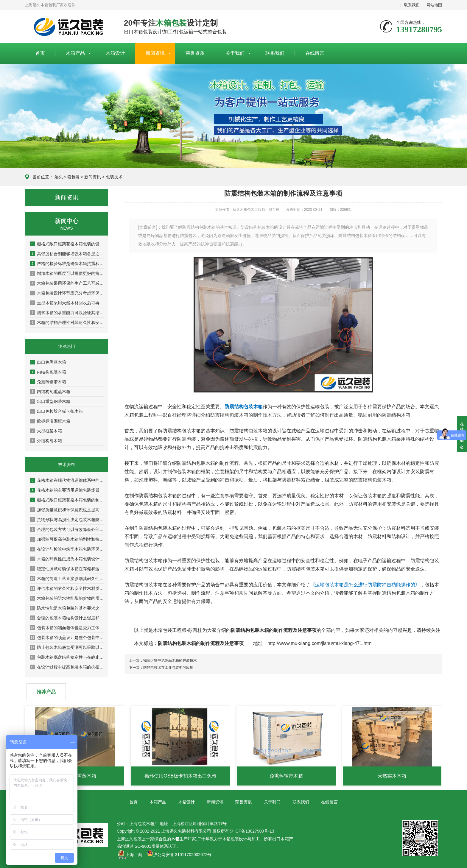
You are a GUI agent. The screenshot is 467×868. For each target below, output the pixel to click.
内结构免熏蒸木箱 (50, 392)
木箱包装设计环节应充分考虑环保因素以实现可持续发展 (67, 293)
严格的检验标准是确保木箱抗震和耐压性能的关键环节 (67, 264)
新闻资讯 (155, 53)
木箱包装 (231, 839)
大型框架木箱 (46, 431)
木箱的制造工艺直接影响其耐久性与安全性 (67, 579)
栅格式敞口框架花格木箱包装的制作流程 (67, 500)
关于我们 (235, 53)
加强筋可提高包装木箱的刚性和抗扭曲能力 (67, 539)
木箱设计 (115, 53)
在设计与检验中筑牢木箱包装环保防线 (67, 549)
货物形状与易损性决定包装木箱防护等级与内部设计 (67, 520)
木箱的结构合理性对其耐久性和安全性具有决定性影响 (67, 322)
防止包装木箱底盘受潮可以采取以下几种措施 (67, 647)
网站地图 (434, 5)
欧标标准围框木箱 (50, 421)
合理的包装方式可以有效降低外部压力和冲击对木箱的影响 (67, 529)
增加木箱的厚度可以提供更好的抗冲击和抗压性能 (67, 273)
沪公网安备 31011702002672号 (179, 855)
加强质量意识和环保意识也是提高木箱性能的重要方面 (67, 510)
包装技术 (114, 177)
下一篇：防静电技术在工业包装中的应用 (161, 668)
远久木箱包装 (67, 177)
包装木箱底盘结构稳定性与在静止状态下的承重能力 (67, 657)
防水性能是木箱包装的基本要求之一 (67, 608)
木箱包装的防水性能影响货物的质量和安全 (67, 598)
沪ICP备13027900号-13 (252, 831)
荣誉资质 (195, 53)
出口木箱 (281, 839)
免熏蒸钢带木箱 (48, 382)
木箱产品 (75, 53)
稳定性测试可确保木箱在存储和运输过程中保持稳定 (67, 569)
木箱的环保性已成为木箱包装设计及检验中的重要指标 (67, 559)
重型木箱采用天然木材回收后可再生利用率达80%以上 (67, 303)
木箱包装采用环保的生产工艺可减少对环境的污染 (67, 283)
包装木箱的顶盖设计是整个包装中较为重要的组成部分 (67, 638)
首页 (40, 53)
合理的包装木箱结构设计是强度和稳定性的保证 (67, 618)
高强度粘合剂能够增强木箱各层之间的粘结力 (67, 254)
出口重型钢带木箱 (50, 401)
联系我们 (412, 5)
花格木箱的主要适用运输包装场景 (65, 490)
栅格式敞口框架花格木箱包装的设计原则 (67, 244)
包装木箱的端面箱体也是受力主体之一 (67, 628)
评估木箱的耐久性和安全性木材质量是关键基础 (67, 588)
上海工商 (134, 855)
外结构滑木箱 (46, 441)
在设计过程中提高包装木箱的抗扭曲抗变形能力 (67, 667)
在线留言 (315, 53)
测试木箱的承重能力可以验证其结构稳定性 (67, 313)
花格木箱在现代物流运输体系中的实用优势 (67, 480)
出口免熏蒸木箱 (48, 362)
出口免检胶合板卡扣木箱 (56, 411)
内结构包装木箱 (48, 372)
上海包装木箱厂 (65, 27)
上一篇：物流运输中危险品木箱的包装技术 (163, 660)
